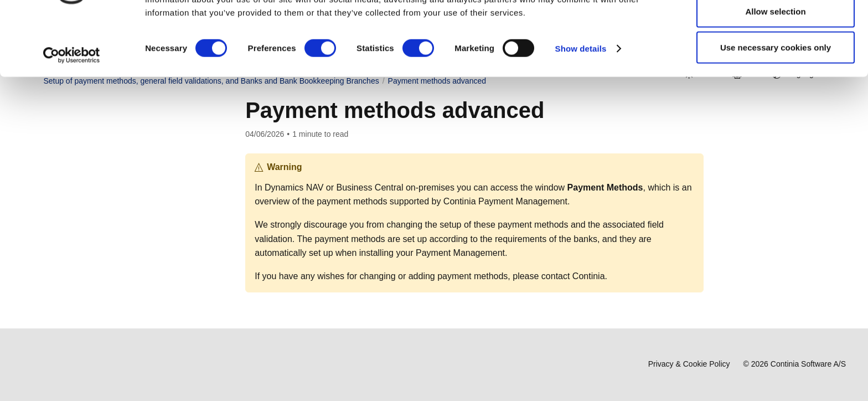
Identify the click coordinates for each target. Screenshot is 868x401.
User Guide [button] (68, 180)
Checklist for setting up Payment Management (125, 251)
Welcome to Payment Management (112, 131)
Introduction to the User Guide (113, 197)
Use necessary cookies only (776, 102)
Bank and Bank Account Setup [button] (118, 290)
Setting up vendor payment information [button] (132, 306)
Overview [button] (64, 147)
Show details (581, 103)
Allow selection (775, 66)
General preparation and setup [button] (118, 273)
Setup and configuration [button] (98, 229)
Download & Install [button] (80, 164)
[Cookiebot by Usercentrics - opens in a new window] (72, 110)
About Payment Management (111, 213)
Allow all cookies (776, 29)
